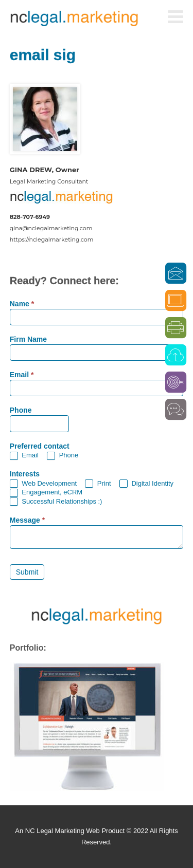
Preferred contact (40, 446)
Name (22, 304)
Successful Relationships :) (56, 502)
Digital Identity (146, 484)
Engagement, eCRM (46, 493)
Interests (25, 474)
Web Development (43, 484)
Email (22, 375)
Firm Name (28, 339)
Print (98, 484)
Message (28, 520)
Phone (21, 410)
